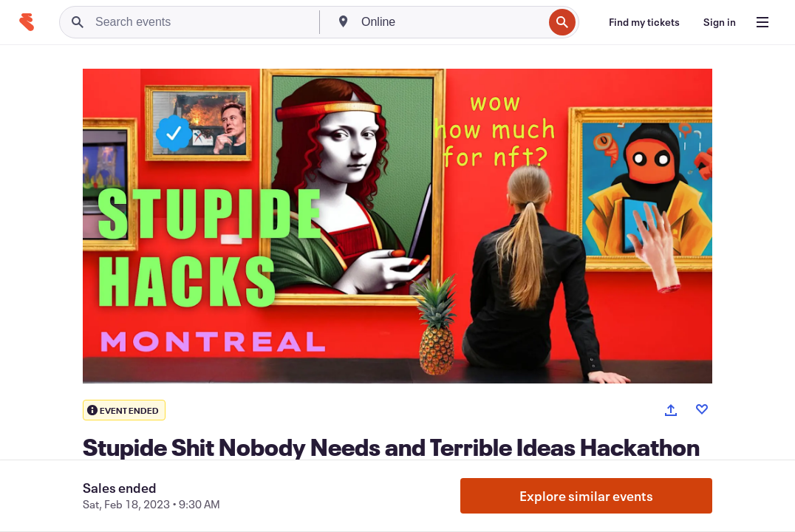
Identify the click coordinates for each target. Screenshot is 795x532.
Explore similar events (586, 496)
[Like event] (702, 409)
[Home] (27, 22)
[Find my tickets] (644, 22)
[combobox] (451, 22)
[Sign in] (720, 22)
